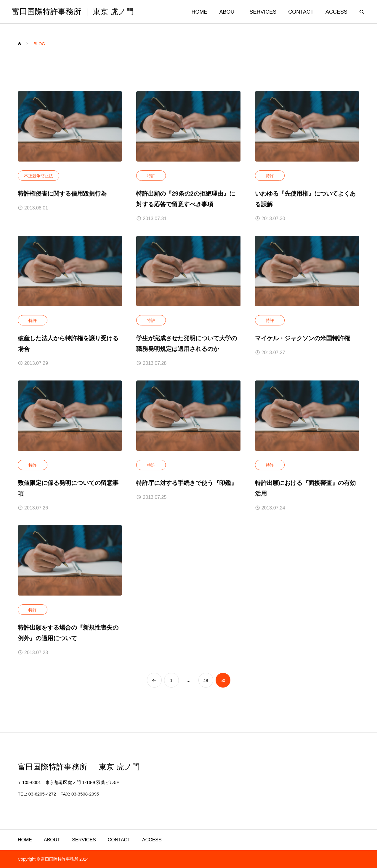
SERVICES (263, 12)
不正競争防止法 (38, 176)
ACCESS (336, 12)
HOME (200, 12)
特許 (151, 176)
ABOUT (229, 12)
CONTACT (301, 12)
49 (206, 680)
